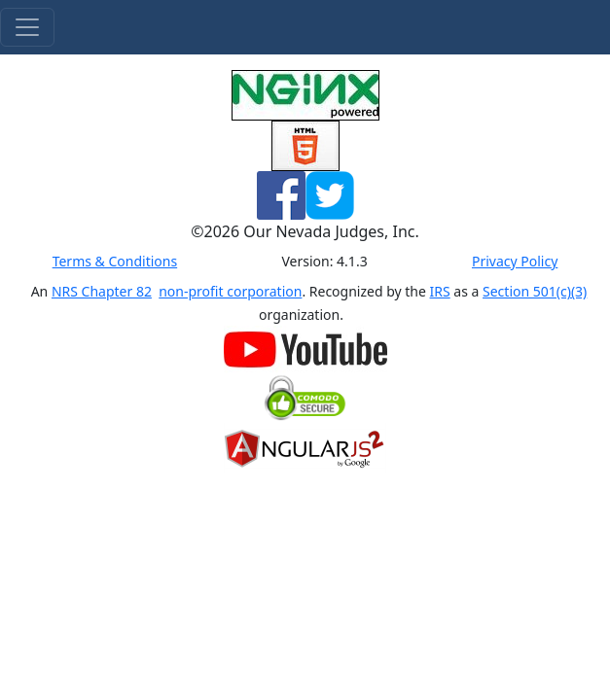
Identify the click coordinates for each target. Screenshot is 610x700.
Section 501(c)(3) (535, 291)
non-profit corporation (230, 291)
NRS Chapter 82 (102, 291)
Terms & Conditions (115, 261)
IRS (440, 291)
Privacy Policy (515, 261)
